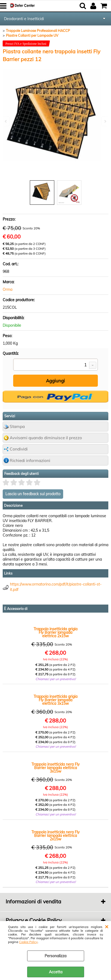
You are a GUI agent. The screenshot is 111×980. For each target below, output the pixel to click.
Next (105, 121)
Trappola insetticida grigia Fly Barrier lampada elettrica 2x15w (55, 633)
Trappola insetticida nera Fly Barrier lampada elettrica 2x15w (55, 836)
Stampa (17, 426)
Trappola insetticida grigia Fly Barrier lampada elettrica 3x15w (55, 700)
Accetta (56, 972)
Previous (6, 121)
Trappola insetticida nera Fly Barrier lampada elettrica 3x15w (55, 768)
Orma (8, 289)
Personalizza (55, 956)
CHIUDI (107, 926)
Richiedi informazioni (30, 461)
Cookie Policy (28, 942)
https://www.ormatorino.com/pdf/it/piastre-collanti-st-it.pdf (56, 587)
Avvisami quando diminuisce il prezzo (46, 438)
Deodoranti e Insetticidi (24, 19)
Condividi (19, 449)
